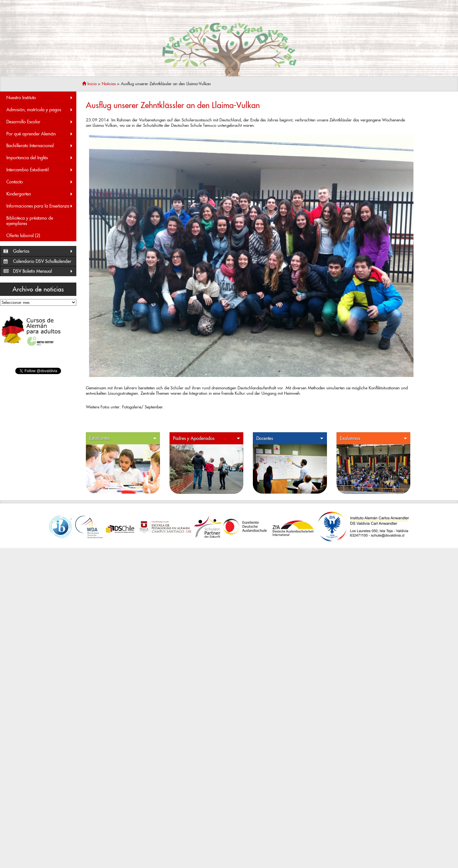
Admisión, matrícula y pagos (40, 110)
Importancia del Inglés (40, 158)
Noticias (109, 84)
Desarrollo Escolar (40, 122)
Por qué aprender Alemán (40, 134)
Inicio (89, 84)
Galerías (43, 251)
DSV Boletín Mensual (43, 271)
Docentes (290, 438)
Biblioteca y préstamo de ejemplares (30, 221)
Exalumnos (374, 438)
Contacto (40, 182)
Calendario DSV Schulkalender (42, 261)
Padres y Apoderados (207, 438)
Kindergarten (40, 194)
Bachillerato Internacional (40, 146)
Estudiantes (123, 438)
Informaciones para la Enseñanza (40, 206)
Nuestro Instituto (40, 98)
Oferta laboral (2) (23, 236)
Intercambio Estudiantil (40, 170)
